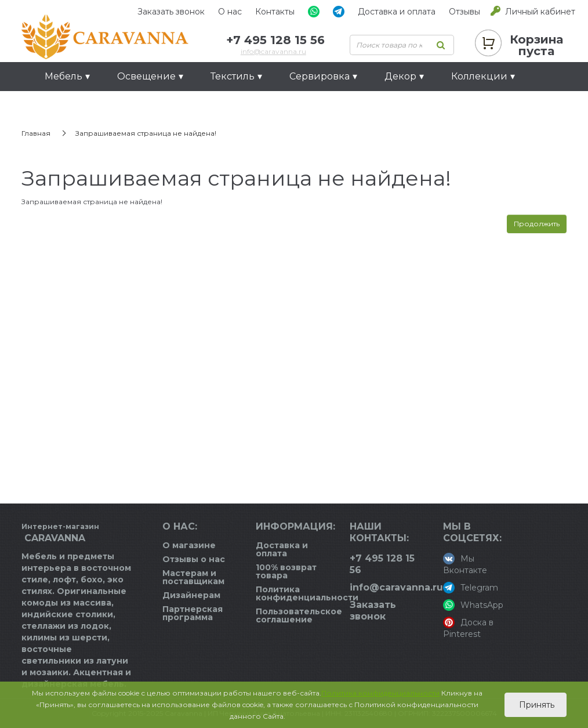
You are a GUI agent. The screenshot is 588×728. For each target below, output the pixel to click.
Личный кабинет (540, 12)
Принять (536, 705)
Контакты (275, 12)
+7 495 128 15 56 (275, 40)
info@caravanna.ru (273, 51)
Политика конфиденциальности (307, 593)
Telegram (471, 588)
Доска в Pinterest (468, 628)
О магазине (189, 545)
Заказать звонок (171, 12)
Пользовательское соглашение (299, 615)
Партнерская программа (193, 613)
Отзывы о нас (194, 559)
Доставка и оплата (397, 12)
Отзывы (464, 12)
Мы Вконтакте (465, 564)
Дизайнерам (191, 595)
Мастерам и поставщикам (193, 577)
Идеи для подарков (94, 105)
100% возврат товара (286, 571)
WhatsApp (473, 605)
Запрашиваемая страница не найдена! (146, 133)
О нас (230, 12)
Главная (36, 133)
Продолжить (537, 224)
